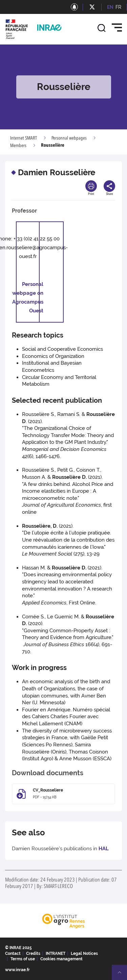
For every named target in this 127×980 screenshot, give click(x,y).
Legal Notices (84, 954)
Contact (13, 954)
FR (118, 7)
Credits (33, 954)
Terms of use (23, 959)
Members (18, 146)
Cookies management (61, 959)
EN (110, 7)
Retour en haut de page (122, 975)
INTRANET (56, 954)
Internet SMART (24, 138)
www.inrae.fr (17, 970)
